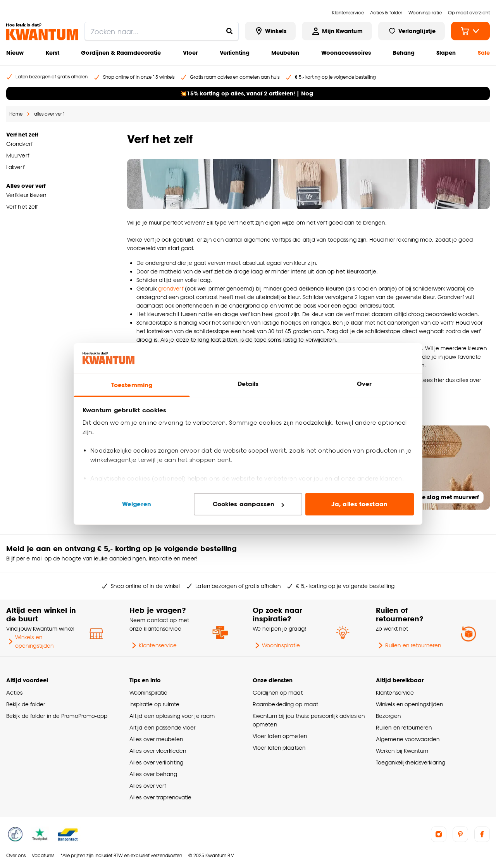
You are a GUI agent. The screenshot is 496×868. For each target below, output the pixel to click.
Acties (15, 692)
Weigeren (137, 504)
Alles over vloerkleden (158, 751)
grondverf (171, 288)
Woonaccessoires (346, 53)
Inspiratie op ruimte (154, 704)
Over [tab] (364, 384)
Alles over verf (148, 786)
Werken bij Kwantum (402, 751)
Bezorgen (388, 716)
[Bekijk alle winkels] (270, 31)
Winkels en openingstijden (30, 641)
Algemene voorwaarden (408, 739)
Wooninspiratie (276, 645)
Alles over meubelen (156, 739)
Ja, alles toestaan (359, 504)
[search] (162, 31)
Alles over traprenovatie (160, 797)
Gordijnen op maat (278, 692)
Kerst (53, 53)
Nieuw (15, 53)
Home (16, 114)
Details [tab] (248, 384)
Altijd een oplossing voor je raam (172, 716)
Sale (484, 53)
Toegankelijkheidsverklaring (411, 762)
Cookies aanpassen (248, 504)
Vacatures (43, 855)
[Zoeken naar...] (229, 31)
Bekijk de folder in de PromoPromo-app (57, 716)
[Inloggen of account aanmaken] (337, 31)
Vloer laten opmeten (280, 736)
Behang (404, 53)
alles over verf (49, 114)
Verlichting (235, 53)
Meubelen (285, 53)
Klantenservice (153, 645)
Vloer (190, 53)
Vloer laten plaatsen (279, 748)
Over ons (16, 855)
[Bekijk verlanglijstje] (412, 31)
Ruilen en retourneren (408, 645)
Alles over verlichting (156, 762)
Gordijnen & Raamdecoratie (121, 53)
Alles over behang (153, 774)
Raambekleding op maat (285, 704)
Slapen (446, 53)
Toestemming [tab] (132, 385)
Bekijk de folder (26, 704)
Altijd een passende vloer (162, 727)
